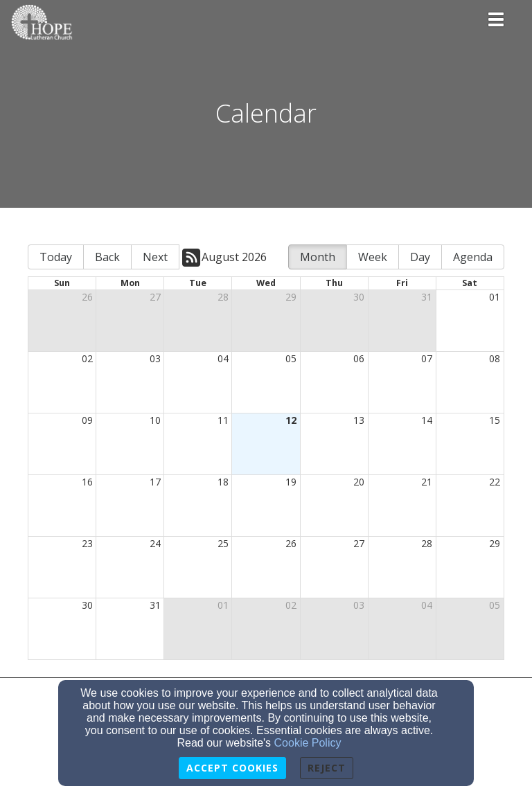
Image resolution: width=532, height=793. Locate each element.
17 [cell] (155, 482)
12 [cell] (291, 420)
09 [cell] (87, 420)
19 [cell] (291, 482)
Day (420, 257)
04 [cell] (223, 358)
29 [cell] (291, 297)
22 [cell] (495, 482)
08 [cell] (495, 358)
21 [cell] (427, 482)
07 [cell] (427, 358)
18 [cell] (223, 482)
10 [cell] (155, 420)
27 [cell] (155, 297)
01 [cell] (495, 297)
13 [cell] (359, 420)
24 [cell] (155, 543)
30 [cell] (359, 297)
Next (155, 257)
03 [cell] (155, 358)
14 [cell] (427, 420)
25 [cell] (223, 543)
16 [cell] (87, 482)
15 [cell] (495, 420)
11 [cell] (223, 420)
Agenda (473, 257)
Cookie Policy (308, 743)
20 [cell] (359, 482)
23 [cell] (87, 543)
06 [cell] (359, 358)
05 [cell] (291, 358)
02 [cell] (87, 358)
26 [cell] (87, 297)
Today (56, 257)
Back (107, 257)
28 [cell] (223, 297)
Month (318, 257)
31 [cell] (427, 297)
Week (373, 257)
